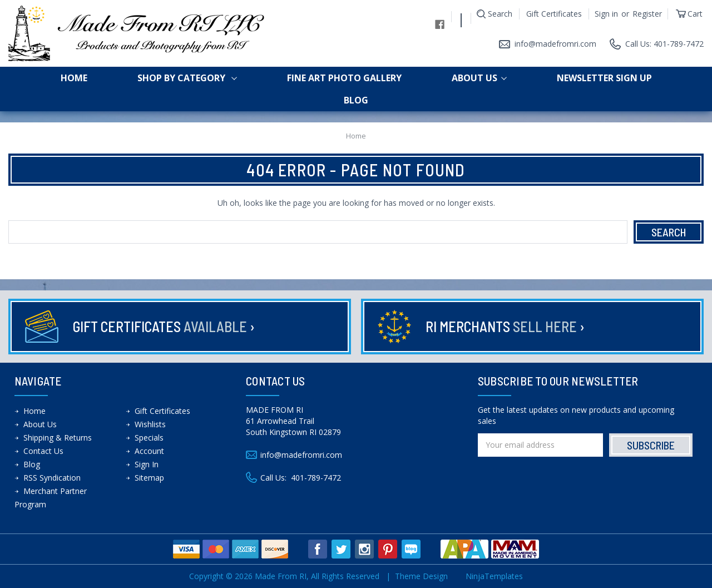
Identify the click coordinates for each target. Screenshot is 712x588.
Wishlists (150, 424)
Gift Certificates (554, 14)
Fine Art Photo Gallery (344, 78)
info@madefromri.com (555, 44)
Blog (356, 100)
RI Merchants (505, 326)
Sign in (606, 14)
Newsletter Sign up (604, 78)
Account (149, 451)
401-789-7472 (316, 478)
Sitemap (149, 478)
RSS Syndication (52, 478)
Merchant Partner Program (51, 498)
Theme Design (421, 576)
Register (647, 14)
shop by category (187, 78)
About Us (479, 78)
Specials (149, 438)
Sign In (147, 464)
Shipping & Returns (58, 438)
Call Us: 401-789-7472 (664, 44)
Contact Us (43, 451)
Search (500, 14)
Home (74, 78)
